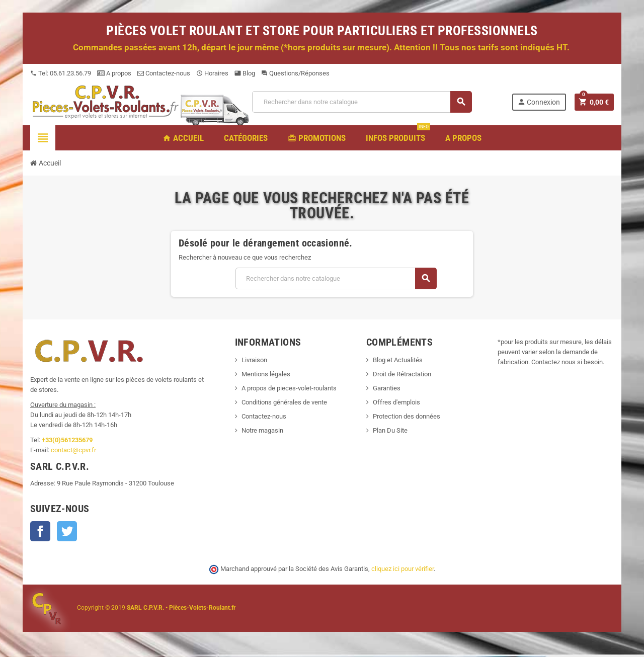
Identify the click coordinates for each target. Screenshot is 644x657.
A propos (114, 73)
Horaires (212, 73)
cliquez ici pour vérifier (403, 569)
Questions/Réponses (295, 73)
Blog (245, 73)
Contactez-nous (164, 73)
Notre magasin (262, 430)
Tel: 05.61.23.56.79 (61, 73)
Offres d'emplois (396, 402)
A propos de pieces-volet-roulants (289, 388)
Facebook (40, 531)
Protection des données (407, 416)
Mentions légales (266, 374)
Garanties (387, 388)
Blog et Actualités (398, 360)
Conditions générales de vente (284, 402)
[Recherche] (362, 102)
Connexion (539, 102)
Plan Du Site (390, 430)
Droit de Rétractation (402, 374)
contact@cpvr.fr (73, 450)
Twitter (67, 531)
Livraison (254, 360)
